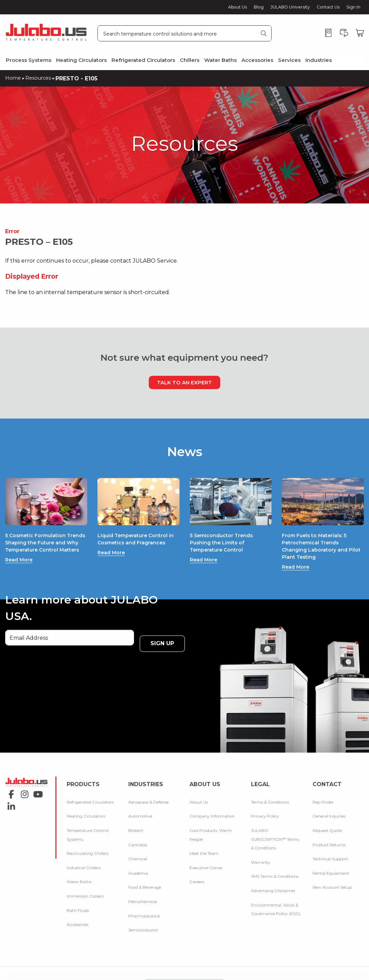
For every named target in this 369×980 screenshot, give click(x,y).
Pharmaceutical (144, 903)
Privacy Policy (265, 803)
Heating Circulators (81, 60)
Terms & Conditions (270, 789)
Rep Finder (323, 789)
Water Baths (220, 60)
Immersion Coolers (85, 883)
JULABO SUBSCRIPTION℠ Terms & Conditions (275, 826)
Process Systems (29, 60)
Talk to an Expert (184, 382)
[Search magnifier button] (263, 33)
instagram (23, 785)
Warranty (261, 849)
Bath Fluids (78, 897)
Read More (21, 574)
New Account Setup (332, 874)
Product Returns (329, 831)
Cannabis (138, 831)
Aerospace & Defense (148, 789)
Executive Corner (206, 854)
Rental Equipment (331, 860)
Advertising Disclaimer (273, 877)
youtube (36, 785)
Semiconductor (143, 917)
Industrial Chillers (84, 854)
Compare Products (184, 975)
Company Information (212, 803)
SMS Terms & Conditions (275, 863)
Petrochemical (143, 888)
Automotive (140, 803)
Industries (319, 60)
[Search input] (178, 33)
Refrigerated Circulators (143, 60)
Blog (259, 7)
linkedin (9, 785)
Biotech (136, 817)
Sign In (353, 7)
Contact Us (328, 7)
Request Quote (327, 817)
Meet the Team (204, 840)
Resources (41, 78)
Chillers (190, 60)
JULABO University (290, 7)
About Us (238, 7)
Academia (138, 860)
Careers (197, 869)
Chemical (138, 845)
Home (14, 78)
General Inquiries (329, 803)
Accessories (257, 60)
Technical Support (330, 845)
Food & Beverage (145, 874)
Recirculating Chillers (88, 840)
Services (289, 60)
